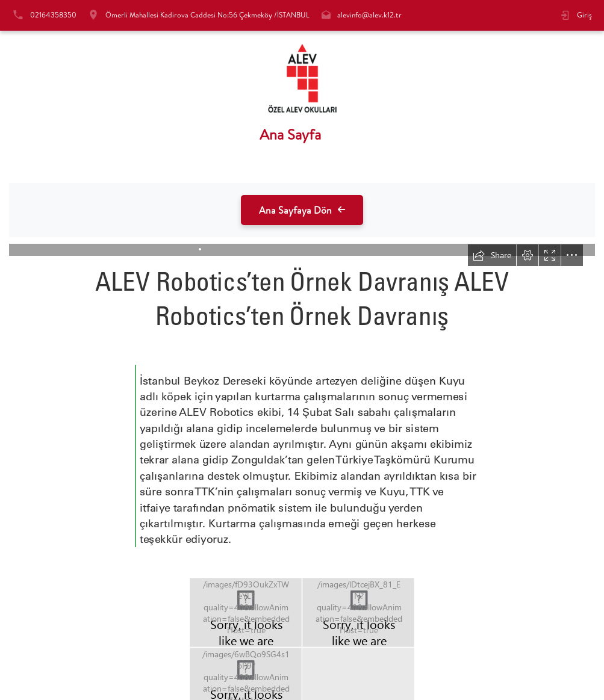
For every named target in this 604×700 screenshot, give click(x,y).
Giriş (584, 15)
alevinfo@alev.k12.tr (369, 15)
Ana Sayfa (290, 135)
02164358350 (53, 15)
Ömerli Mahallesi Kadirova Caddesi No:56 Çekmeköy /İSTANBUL (207, 15)
